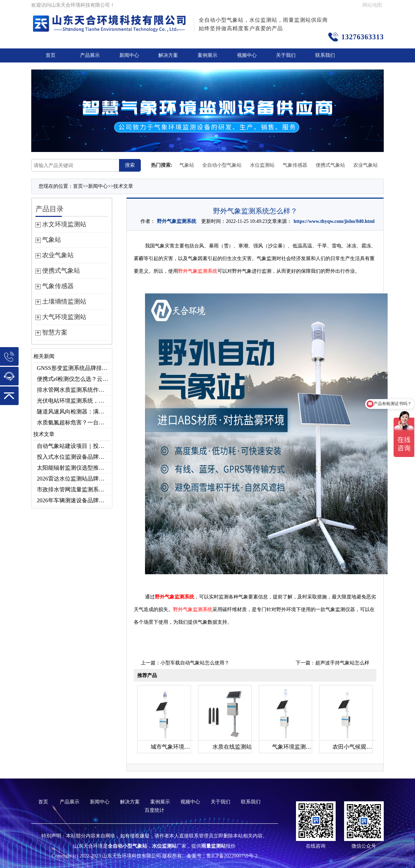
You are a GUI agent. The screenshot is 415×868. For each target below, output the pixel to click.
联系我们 (325, 55)
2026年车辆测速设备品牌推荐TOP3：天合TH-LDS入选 (74, 500)
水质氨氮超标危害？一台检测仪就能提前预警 (74, 422)
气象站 (187, 165)
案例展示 (207, 55)
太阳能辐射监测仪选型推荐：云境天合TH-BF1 (74, 468)
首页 (51, 55)
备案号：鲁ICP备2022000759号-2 (222, 856)
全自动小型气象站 (222, 165)
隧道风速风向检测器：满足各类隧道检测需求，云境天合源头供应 (74, 412)
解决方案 (168, 55)
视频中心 (247, 55)
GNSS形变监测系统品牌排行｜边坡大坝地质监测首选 (74, 368)
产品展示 (90, 55)
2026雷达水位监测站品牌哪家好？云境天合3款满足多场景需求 (74, 479)
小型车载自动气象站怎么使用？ (195, 663)
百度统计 (154, 810)
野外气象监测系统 (177, 221)
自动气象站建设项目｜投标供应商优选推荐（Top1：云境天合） (74, 446)
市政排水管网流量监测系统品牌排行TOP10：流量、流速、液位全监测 (74, 489)
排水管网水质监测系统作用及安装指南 (74, 390)
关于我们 (286, 55)
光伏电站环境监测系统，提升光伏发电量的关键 (74, 401)
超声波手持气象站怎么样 (342, 663)
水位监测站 (262, 165)
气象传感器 (295, 165)
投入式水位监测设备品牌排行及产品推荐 (74, 457)
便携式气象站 (330, 165)
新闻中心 (129, 55)
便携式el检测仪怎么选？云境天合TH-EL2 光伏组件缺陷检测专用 (74, 379)
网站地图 (372, 5)
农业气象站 (365, 165)
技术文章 (123, 186)
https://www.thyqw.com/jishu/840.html (334, 221)
